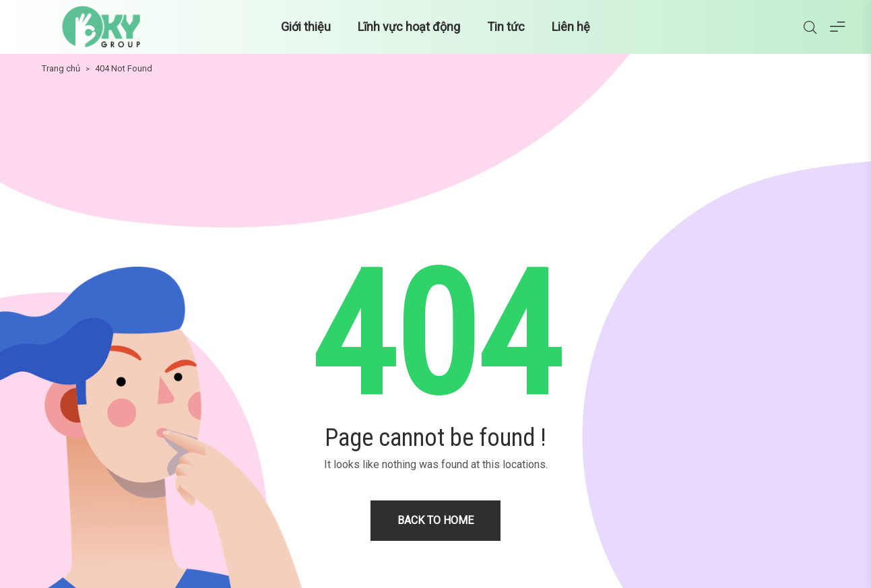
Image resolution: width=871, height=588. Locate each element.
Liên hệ (571, 27)
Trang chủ (61, 68)
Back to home (435, 520)
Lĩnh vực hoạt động (409, 27)
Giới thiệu (306, 27)
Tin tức (506, 27)
